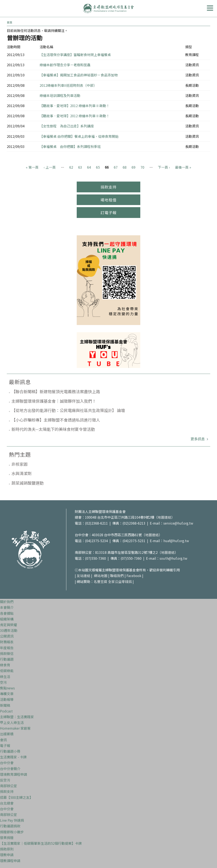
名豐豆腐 (100, 580)
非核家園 (19, 464)
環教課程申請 (10, 859)
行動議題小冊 (10, 750)
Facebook (134, 575)
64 (89, 167)
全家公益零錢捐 (120, 580)
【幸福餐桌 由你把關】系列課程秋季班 (70, 146)
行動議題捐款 (10, 825)
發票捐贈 (7, 836)
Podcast (6, 710)
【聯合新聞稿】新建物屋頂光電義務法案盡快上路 (56, 391)
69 (134, 167)
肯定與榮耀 (8, 623)
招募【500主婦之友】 (16, 796)
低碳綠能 (7, 670)
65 (98, 167)
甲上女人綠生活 (12, 721)
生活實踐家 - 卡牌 (13, 756)
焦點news (7, 687)
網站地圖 (101, 575)
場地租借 (108, 200)
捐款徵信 (7, 652)
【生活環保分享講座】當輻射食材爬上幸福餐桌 (75, 55)
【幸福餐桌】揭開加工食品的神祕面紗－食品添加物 (79, 75)
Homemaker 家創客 (15, 727)
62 (71, 167)
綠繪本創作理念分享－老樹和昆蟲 (65, 65)
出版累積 (7, 733)
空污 (3, 681)
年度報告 (7, 646)
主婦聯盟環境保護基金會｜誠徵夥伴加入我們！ (54, 401)
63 (80, 167)
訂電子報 (108, 212)
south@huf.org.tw (174, 557)
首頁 (10, 22)
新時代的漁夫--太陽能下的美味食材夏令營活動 (53, 429)
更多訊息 (198, 439)
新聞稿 (5, 704)
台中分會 (7, 762)
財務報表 (7, 641)
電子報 (5, 744)
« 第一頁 (32, 167)
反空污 (5, 779)
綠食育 (5, 664)
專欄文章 (7, 692)
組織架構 (7, 618)
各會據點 (7, 612)
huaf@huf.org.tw (176, 540)
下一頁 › (164, 167)
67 (116, 167)
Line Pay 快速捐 (12, 819)
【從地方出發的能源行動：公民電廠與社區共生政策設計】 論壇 (68, 410)
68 (125, 167)
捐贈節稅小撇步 (12, 831)
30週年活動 (9, 629)
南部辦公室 (8, 784)
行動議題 (7, 658)
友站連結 (83, 575)
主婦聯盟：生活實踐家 (17, 715)
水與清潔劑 (22, 473)
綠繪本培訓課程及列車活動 (60, 95)
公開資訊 (7, 635)
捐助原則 (7, 848)
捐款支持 (108, 187)
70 (142, 167)
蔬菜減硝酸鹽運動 (28, 483)
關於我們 (7, 600)
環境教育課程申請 (14, 773)
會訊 (3, 738)
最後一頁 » (183, 167)
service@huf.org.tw (178, 523)
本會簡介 (7, 606)
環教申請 (7, 854)
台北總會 (7, 802)
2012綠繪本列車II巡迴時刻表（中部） (68, 85)
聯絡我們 (117, 575)
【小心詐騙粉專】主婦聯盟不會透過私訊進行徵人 (56, 420)
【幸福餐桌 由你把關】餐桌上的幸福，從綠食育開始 (79, 136)
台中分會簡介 (10, 767)
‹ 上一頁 (50, 167)
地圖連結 (164, 517)
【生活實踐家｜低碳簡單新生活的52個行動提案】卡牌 (41, 842)
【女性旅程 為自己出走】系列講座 (67, 126)
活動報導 (7, 698)
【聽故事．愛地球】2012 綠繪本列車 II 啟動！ (75, 106)
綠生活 (5, 675)
